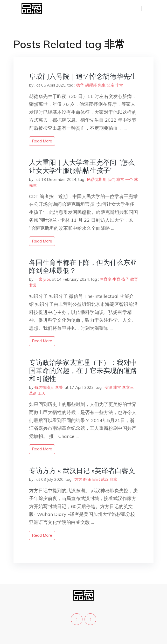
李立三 (128, 387)
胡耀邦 (91, 85)
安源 (108, 387)
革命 (33, 393)
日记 (96, 479)
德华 (80, 85)
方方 (78, 479)
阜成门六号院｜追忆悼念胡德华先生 (83, 76)
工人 (42, 393)
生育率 (106, 279)
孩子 (125, 279)
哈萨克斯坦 (97, 179)
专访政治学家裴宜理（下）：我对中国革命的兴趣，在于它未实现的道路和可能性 (83, 370)
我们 (112, 179)
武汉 (105, 479)
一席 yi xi (42, 279)
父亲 (110, 85)
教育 (134, 279)
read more (42, 141)
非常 (119, 85)
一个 (129, 179)
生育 (116, 279)
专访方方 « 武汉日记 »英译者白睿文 (82, 471)
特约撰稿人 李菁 (49, 387)
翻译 (87, 479)
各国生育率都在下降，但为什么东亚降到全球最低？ (83, 266)
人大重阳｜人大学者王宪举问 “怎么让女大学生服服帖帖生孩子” (82, 166)
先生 (102, 85)
